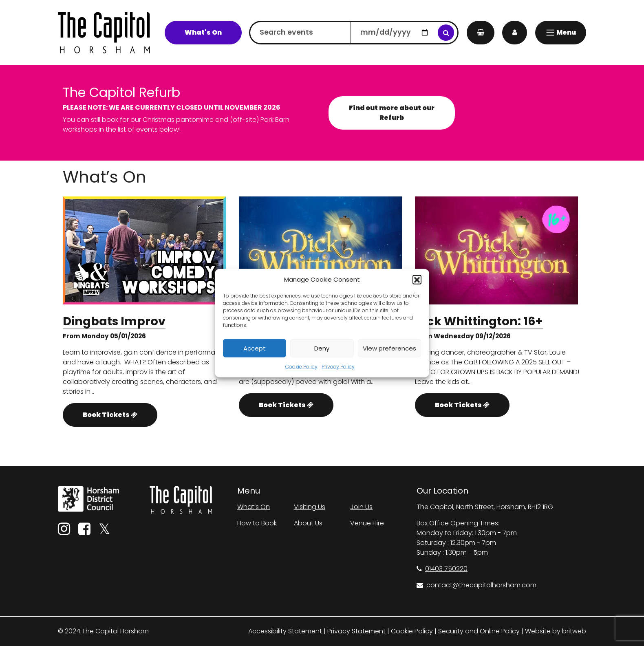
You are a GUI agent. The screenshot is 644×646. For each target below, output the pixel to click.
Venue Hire (367, 523)
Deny (322, 348)
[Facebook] (84, 532)
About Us (308, 523)
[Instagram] (64, 532)
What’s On (254, 507)
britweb (574, 631)
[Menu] (561, 33)
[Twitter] (104, 532)
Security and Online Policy (479, 631)
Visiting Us (310, 507)
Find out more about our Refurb (392, 113)
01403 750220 (442, 569)
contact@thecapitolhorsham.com (476, 585)
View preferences (389, 348)
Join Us (361, 507)
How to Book (257, 523)
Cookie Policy (301, 367)
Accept (255, 348)
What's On (203, 32)
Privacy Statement (356, 631)
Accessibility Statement (285, 631)
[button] (417, 280)
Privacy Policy (338, 367)
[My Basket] (481, 33)
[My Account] (515, 33)
